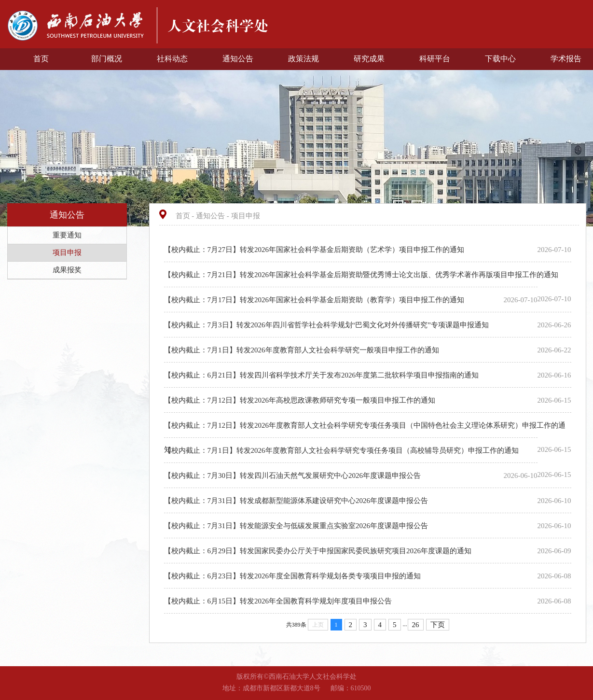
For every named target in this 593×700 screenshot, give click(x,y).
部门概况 (107, 59)
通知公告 (238, 59)
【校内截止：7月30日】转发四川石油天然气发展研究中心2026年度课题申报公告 (293, 476)
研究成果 (369, 59)
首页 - (186, 216)
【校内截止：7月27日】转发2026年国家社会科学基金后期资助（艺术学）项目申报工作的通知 (315, 250)
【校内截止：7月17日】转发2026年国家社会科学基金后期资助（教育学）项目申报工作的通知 (315, 300)
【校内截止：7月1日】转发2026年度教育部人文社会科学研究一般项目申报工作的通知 (303, 350)
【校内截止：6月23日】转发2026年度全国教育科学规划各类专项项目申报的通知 (293, 576)
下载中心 (500, 59)
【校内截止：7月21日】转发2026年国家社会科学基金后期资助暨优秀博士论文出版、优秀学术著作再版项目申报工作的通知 (362, 275)
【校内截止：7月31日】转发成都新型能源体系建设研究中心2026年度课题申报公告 (297, 501)
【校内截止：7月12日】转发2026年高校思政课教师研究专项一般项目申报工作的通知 (301, 400)
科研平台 (435, 59)
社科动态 (172, 59)
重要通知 (67, 235)
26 (416, 625)
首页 (41, 59)
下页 (438, 625)
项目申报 (67, 252)
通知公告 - (214, 216)
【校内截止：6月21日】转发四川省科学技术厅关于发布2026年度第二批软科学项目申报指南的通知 (322, 375)
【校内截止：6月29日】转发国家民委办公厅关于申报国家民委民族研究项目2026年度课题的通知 (319, 551)
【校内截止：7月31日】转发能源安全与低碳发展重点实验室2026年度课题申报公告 (297, 526)
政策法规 (303, 59)
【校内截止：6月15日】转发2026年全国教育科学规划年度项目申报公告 (279, 601)
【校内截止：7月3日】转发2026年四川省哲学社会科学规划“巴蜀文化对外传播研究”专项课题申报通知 (327, 325)
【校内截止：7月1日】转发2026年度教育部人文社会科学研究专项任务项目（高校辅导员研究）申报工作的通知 (342, 450)
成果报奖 (67, 270)
